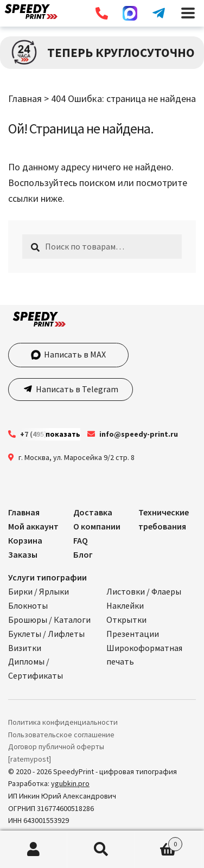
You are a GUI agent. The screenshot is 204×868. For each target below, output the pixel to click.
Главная (25, 98)
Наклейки (125, 605)
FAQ (81, 540)
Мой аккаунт (33, 526)
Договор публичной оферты (56, 746)
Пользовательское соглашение (61, 735)
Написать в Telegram (76, 389)
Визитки (25, 648)
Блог (83, 554)
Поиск (101, 850)
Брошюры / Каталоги (49, 620)
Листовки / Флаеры (144, 591)
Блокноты (28, 605)
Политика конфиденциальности (63, 722)
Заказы (23, 554)
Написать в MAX (68, 354)
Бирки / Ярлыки (39, 591)
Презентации (133, 634)
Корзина (25, 540)
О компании (97, 526)
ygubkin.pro (70, 783)
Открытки (126, 620)
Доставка (93, 512)
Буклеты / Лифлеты (46, 634)
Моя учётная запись (34, 850)
